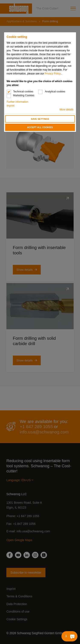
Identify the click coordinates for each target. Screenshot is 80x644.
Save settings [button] (40, 119)
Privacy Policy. (53, 74)
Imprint (11, 106)
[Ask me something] (72, 636)
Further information (17, 102)
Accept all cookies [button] (40, 127)
